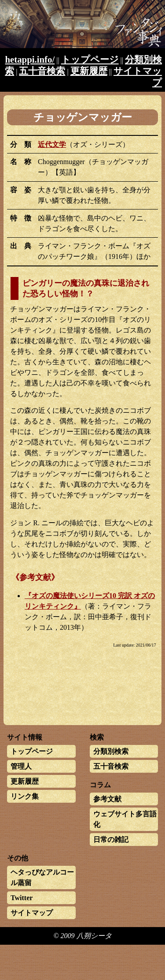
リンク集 (25, 796)
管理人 (21, 766)
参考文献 (107, 799)
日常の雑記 (111, 840)
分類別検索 (111, 751)
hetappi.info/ (30, 59)
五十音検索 (42, 71)
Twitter (22, 898)
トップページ (90, 59)
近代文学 (52, 144)
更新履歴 (89, 71)
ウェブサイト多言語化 (125, 819)
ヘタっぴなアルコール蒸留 (42, 877)
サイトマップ (32, 913)
